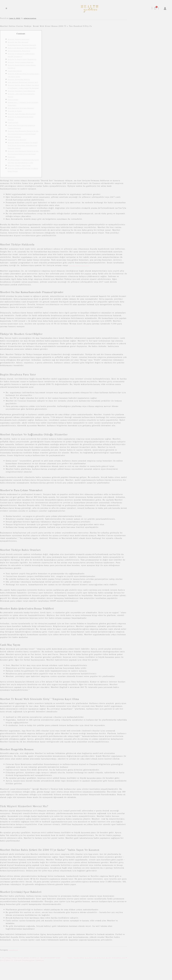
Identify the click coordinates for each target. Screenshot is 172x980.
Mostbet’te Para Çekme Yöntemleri (22, 59)
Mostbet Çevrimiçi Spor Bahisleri (21, 91)
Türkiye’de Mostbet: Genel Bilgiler (22, 48)
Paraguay (12, 157)
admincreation (30, 18)
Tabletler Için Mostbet (17, 140)
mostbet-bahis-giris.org (79, 266)
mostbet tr (14, 950)
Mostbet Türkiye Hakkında (19, 39)
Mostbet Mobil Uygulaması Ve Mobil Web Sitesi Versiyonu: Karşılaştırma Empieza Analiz (23, 145)
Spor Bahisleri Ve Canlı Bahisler (21, 108)
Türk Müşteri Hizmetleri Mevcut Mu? (23, 82)
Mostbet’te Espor (15, 111)
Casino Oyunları (14, 137)
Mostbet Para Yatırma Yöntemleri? (22, 114)
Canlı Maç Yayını (15, 71)
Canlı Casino (13, 100)
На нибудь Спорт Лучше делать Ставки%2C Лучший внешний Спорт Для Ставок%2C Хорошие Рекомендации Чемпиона (30, 959)
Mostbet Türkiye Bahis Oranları (21, 62)
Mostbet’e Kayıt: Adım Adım (19, 166)
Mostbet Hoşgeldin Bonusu (19, 80)
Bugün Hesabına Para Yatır (19, 51)
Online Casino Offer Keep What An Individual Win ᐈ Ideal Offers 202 (96, 958)
